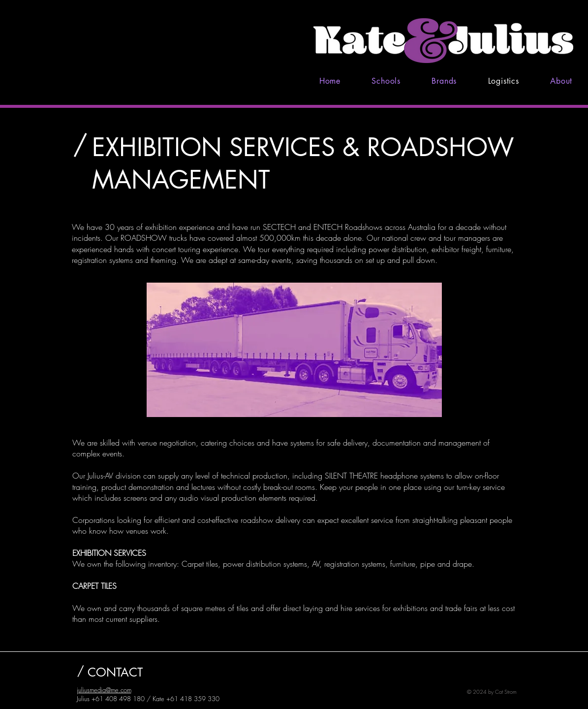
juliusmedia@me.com (104, 690)
